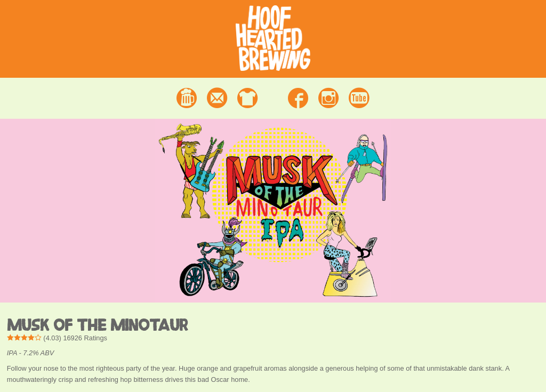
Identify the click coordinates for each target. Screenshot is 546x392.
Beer (187, 98)
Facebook (298, 98)
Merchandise (247, 98)
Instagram (328, 98)
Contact (217, 98)
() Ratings (57, 338)
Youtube (359, 98)
